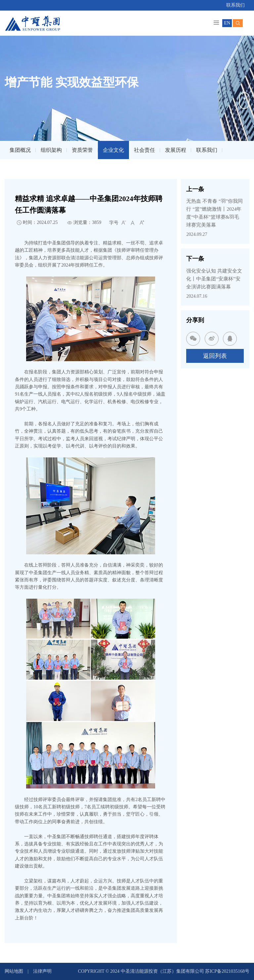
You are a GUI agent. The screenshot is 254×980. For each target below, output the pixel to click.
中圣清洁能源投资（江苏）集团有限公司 (163, 971)
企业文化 (113, 150)
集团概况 (20, 150)
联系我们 (235, 5)
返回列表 (215, 356)
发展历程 (176, 150)
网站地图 (14, 971)
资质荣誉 (82, 150)
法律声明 (42, 971)
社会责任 (145, 150)
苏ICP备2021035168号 (227, 971)
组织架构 (51, 150)
